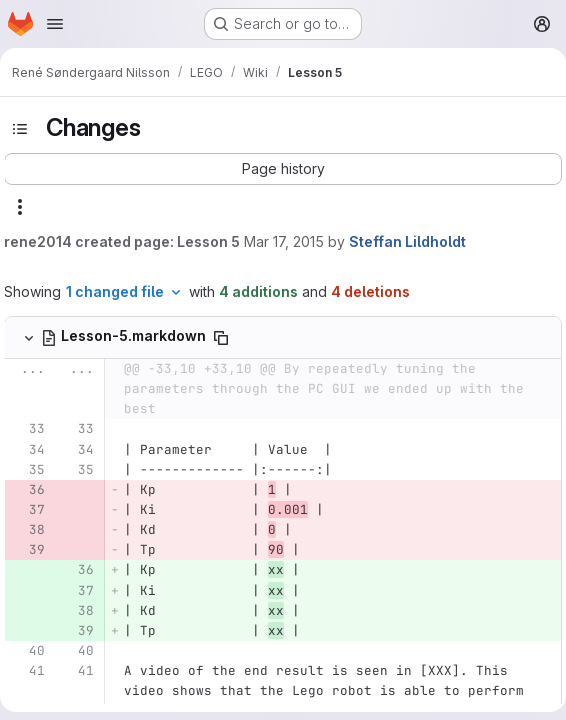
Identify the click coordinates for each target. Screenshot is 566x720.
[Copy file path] (221, 338)
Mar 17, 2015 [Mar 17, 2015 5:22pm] (284, 241)
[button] (283, 169)
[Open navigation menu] (55, 24)
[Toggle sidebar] (20, 129)
